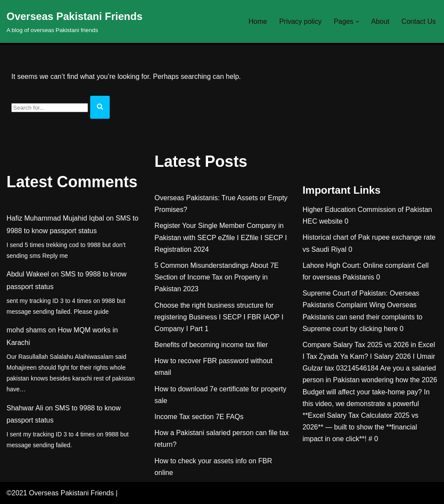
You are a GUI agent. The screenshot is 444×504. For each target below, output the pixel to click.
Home (258, 21)
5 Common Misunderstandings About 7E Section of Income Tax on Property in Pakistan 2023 (216, 277)
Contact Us (419, 21)
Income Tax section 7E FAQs (199, 417)
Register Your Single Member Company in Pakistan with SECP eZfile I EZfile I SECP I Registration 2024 (220, 237)
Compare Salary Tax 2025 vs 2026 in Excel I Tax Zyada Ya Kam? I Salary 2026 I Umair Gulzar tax (369, 356)
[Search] (50, 108)
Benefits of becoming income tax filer (211, 345)
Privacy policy (300, 21)
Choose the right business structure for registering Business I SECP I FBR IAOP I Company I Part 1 (219, 317)
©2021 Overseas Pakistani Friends (60, 493)
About (380, 21)
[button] (357, 22)
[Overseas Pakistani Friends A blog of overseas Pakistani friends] (75, 21)
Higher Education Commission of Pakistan (367, 210)
